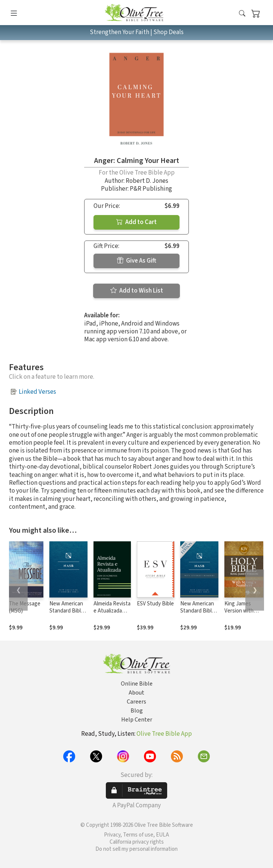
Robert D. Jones (147, 181)
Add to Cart (136, 222)
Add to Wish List (137, 291)
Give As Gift (137, 261)
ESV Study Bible (155, 604)
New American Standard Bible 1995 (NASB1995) (67, 614)
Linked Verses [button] (37, 392)
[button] (242, 14)
